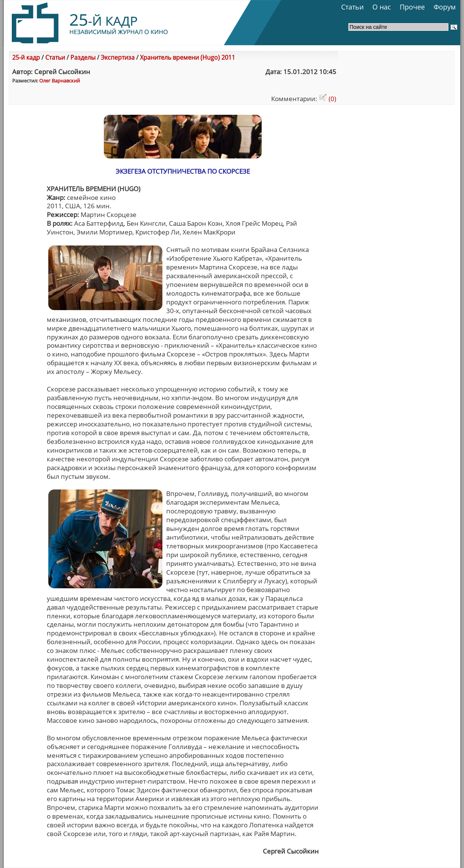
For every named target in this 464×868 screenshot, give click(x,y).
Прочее (412, 7)
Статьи (352, 7)
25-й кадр (26, 57)
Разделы (83, 57)
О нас (382, 7)
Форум (445, 7)
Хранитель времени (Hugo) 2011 (188, 57)
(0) (327, 99)
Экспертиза (118, 57)
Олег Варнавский (60, 81)
